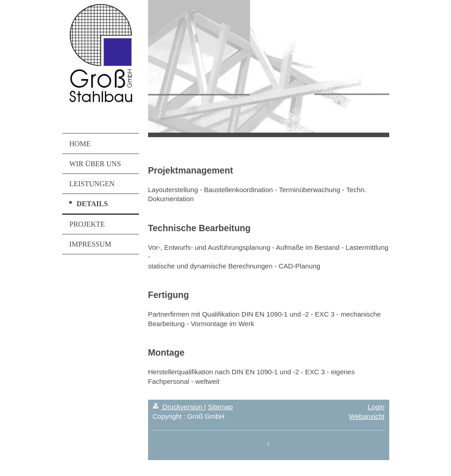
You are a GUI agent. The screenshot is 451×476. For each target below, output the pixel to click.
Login (376, 407)
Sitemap (221, 407)
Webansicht (367, 416)
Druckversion (178, 407)
